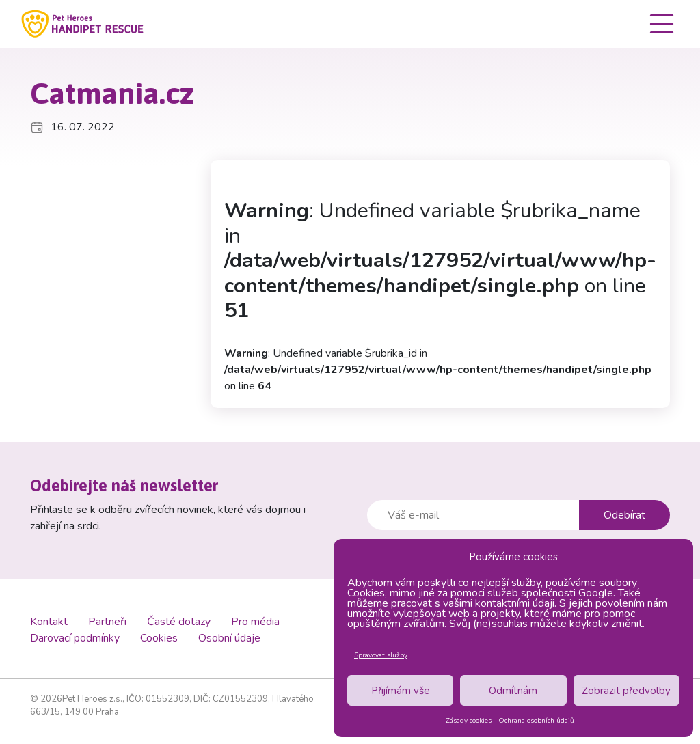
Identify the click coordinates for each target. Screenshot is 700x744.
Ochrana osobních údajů (536, 721)
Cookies (159, 638)
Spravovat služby (381, 655)
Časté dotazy (179, 622)
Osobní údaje (229, 638)
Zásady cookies (469, 721)
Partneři (107, 622)
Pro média (255, 622)
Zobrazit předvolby (626, 691)
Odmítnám (513, 691)
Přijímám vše (401, 691)
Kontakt (49, 622)
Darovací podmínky (75, 638)
